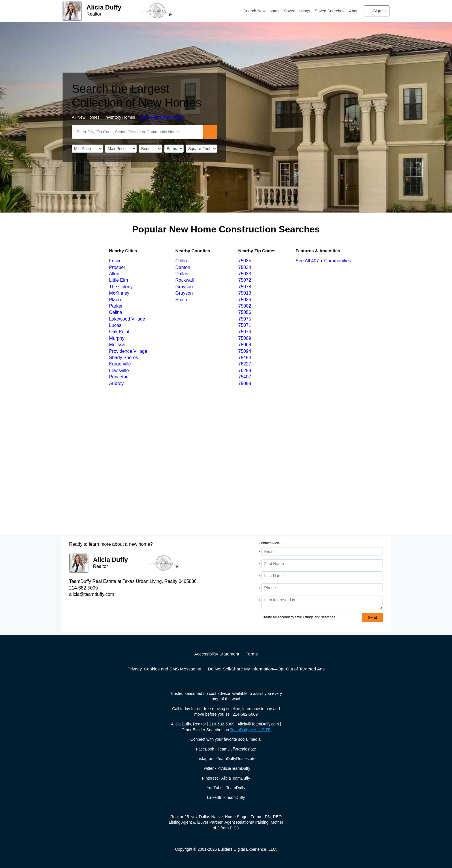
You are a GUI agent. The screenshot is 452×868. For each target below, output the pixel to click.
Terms (252, 654)
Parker (116, 306)
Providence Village (128, 351)
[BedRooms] (150, 149)
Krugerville (120, 364)
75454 (245, 358)
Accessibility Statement (217, 654)
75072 (245, 280)
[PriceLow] (87, 149)
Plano (115, 300)
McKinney (119, 293)
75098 (245, 383)
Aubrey (116, 383)
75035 (245, 261)
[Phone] (322, 588)
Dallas (182, 274)
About (354, 11)
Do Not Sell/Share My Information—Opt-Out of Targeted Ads (266, 669)
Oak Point (119, 332)
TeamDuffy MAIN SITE (250, 730)
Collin (181, 261)
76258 (245, 370)
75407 (245, 377)
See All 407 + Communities (323, 261)
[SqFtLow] (201, 149)
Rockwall (184, 280)
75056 (245, 312)
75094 (245, 351)
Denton (183, 267)
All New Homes (86, 117)
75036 (245, 300)
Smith (181, 300)
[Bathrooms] (174, 149)
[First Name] (322, 564)
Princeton (119, 377)
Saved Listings (297, 11)
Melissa (117, 345)
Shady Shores (124, 358)
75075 (245, 319)
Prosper (117, 267)
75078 (245, 287)
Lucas (115, 325)
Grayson (184, 287)
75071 (245, 325)
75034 (245, 267)
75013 (245, 293)
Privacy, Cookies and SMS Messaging (164, 669)
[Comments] (322, 602)
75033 (245, 274)
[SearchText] (138, 132)
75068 (245, 345)
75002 (245, 306)
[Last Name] (322, 576)
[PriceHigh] (121, 149)
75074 (245, 332)
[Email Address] (322, 551)
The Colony (121, 287)
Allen (114, 274)
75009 (245, 338)
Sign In (379, 11)
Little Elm (118, 280)
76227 (245, 364)
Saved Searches (330, 11)
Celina (115, 312)
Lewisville (119, 370)
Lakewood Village (127, 319)
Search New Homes (262, 11)
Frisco (115, 261)
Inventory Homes (120, 117)
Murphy (117, 338)
